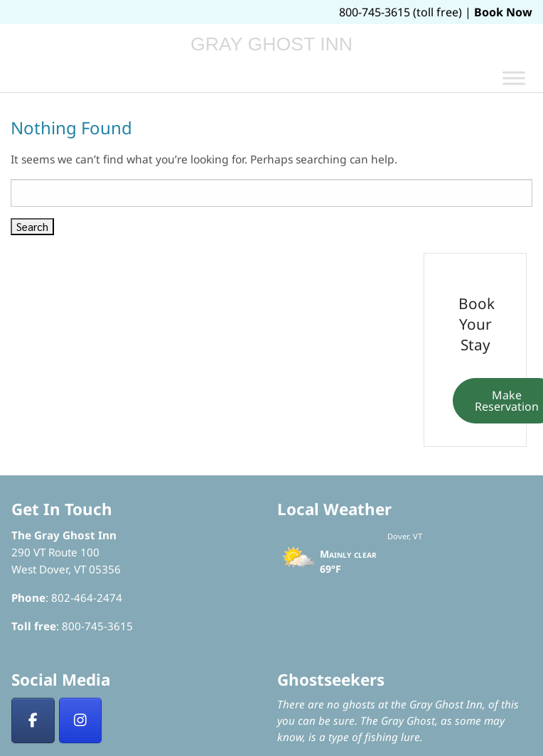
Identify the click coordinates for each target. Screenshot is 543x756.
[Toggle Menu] (514, 78)
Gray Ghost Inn (271, 44)
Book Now (503, 12)
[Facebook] (33, 720)
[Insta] (81, 720)
